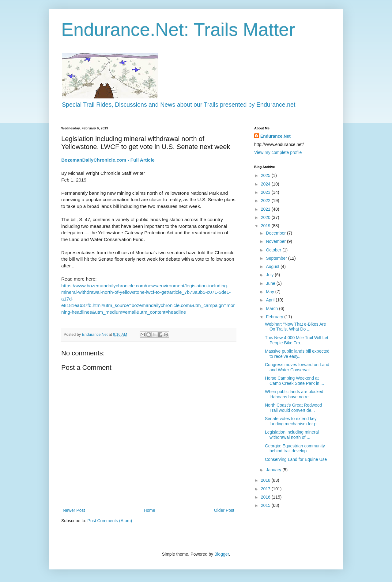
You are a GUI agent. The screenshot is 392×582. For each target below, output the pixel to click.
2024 (266, 184)
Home (149, 510)
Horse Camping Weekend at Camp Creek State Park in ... (294, 381)
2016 (266, 497)
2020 (266, 217)
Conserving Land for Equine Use (296, 459)
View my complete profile (278, 152)
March (272, 308)
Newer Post (74, 510)
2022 (266, 201)
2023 (266, 192)
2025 (266, 175)
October (274, 250)
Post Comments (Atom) (110, 521)
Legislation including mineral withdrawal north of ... (292, 435)
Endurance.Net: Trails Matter (178, 30)
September (277, 258)
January (274, 470)
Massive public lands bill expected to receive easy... (297, 354)
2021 (266, 209)
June (271, 283)
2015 (266, 505)
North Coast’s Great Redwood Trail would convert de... (294, 408)
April (271, 300)
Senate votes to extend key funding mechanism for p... (292, 421)
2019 (266, 226)
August (273, 266)
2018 (266, 480)
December (276, 233)
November (276, 241)
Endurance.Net (275, 136)
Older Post (224, 510)
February (275, 317)
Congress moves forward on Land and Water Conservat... (297, 367)
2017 (266, 489)
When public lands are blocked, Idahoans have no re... (295, 394)
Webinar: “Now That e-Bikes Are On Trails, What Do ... (295, 327)
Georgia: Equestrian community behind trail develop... (295, 448)
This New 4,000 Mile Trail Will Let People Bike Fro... (297, 340)
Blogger (222, 554)
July (270, 275)
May (270, 292)
